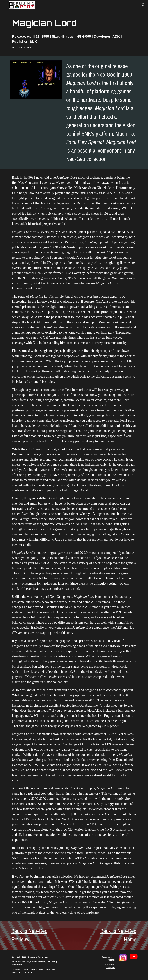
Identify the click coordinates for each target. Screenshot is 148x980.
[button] (4, 5)
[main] (74, 23)
